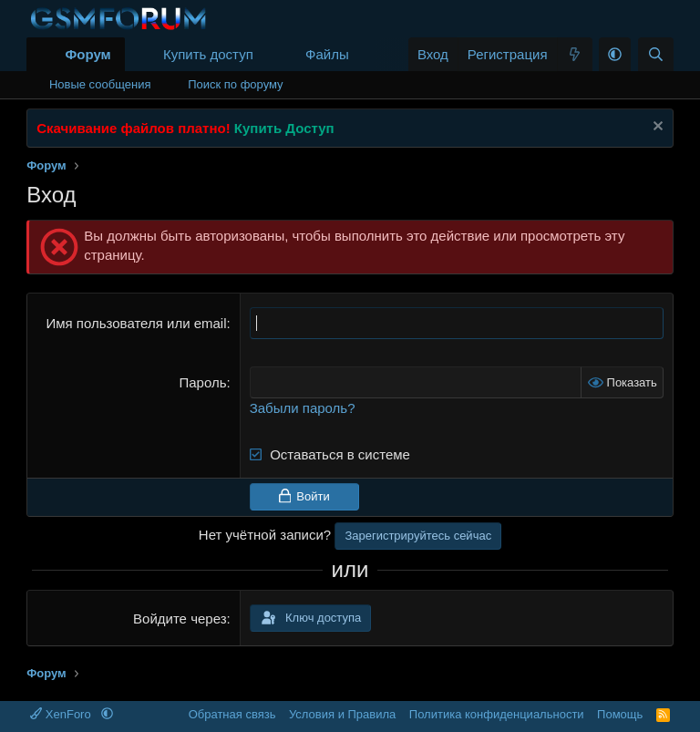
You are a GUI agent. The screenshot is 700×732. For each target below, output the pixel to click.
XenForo (62, 714)
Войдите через (180, 619)
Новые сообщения (100, 84)
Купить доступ (208, 54)
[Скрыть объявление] (656, 128)
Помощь (620, 714)
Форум (87, 54)
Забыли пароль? (303, 408)
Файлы (327, 54)
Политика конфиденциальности (497, 714)
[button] (364, 54)
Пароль (202, 382)
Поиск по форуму (235, 84)
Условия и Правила (342, 714)
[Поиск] (656, 54)
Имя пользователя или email (136, 323)
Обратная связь (232, 714)
